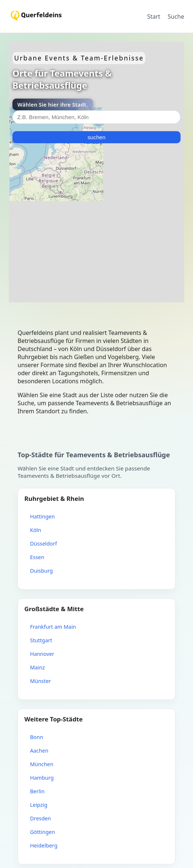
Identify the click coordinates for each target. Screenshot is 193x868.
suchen (96, 137)
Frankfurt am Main (53, 627)
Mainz (38, 667)
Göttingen (42, 832)
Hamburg (42, 778)
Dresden (40, 818)
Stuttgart (41, 640)
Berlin (37, 791)
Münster (40, 681)
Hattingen (42, 516)
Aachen (39, 751)
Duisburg (41, 571)
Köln (36, 530)
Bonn (37, 737)
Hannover (42, 654)
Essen (37, 557)
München (42, 764)
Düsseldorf (43, 544)
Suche (176, 16)
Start (154, 16)
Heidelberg (44, 845)
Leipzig (39, 805)
